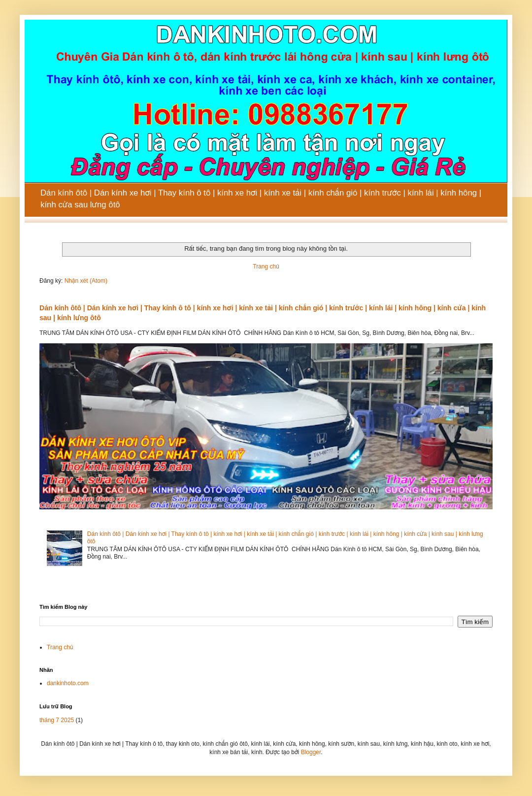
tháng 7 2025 (57, 720)
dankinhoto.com (68, 683)
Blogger (311, 752)
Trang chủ (266, 266)
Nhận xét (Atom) (86, 281)
